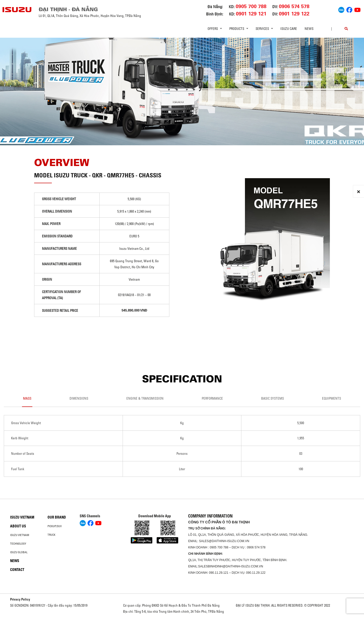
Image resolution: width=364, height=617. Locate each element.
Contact (17, 570)
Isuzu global (19, 552)
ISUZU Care (289, 29)
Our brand (57, 517)
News (309, 29)
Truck (51, 535)
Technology (18, 544)
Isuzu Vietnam (22, 517)
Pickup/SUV (55, 526)
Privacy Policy (20, 599)
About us (18, 526)
